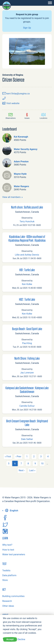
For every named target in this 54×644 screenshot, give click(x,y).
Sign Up (27, 28)
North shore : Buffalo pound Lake (27, 207)
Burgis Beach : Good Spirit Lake (27, 329)
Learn (5, 538)
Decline (21, 639)
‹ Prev (18, 457)
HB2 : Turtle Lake (27, 299)
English (11, 511)
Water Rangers (21, 186)
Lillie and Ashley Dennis (27, 255)
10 (42, 464)
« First (8, 457)
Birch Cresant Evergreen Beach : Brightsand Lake (27, 423)
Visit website (11, 103)
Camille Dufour (27, 406)
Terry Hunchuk (27, 221)
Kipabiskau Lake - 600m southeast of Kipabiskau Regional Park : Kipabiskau (27, 238)
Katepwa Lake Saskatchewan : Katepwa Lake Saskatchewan (27, 390)
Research (7, 601)
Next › (22, 470)
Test (4, 564)
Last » (32, 470)
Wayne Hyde (20, 174)
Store (5, 580)
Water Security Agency (26, 149)
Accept (10, 639)
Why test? (7, 545)
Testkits (6, 571)
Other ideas (8, 606)
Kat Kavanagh (21, 137)
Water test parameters (14, 554)
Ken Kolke (27, 284)
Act (4, 589)
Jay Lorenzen (27, 373)
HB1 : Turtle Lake (27, 270)
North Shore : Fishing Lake (27, 358)
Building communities (13, 596)
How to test (8, 550)
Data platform (9, 575)
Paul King (27, 343)
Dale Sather (27, 439)
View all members (11, 197)
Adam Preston (21, 162)
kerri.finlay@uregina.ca (16, 94)
